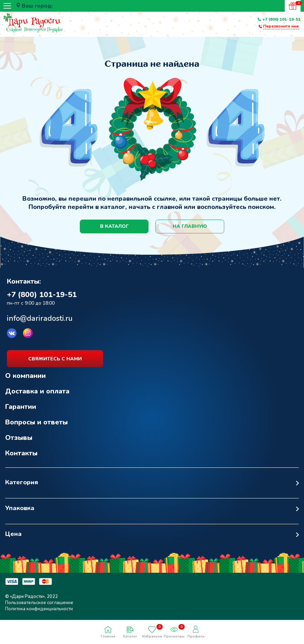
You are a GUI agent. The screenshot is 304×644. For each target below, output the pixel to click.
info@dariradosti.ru (40, 318)
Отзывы (19, 438)
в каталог (114, 226)
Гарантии (21, 407)
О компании (25, 376)
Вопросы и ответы (36, 422)
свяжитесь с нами (55, 359)
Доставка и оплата (37, 391)
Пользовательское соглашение (39, 603)
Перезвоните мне (281, 26)
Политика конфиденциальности (39, 609)
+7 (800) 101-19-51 (281, 19)
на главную (190, 226)
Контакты (21, 453)
